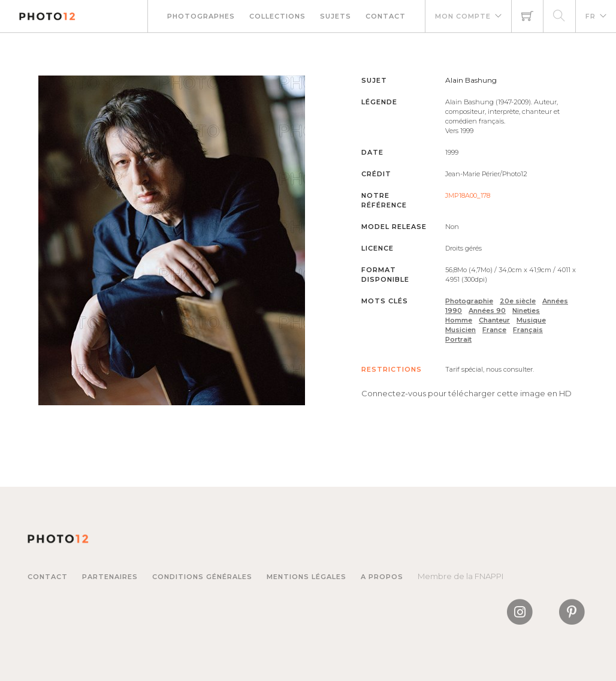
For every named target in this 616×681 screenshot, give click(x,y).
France (494, 330)
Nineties (526, 311)
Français (528, 330)
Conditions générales (202, 577)
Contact (386, 16)
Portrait (458, 339)
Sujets (336, 16)
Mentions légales (307, 577)
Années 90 (487, 311)
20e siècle (518, 301)
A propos (382, 577)
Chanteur (494, 320)
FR (591, 16)
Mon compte (463, 16)
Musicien (461, 330)
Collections (277, 16)
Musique (531, 320)
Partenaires (110, 577)
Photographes (201, 16)
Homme (459, 320)
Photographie (469, 301)
